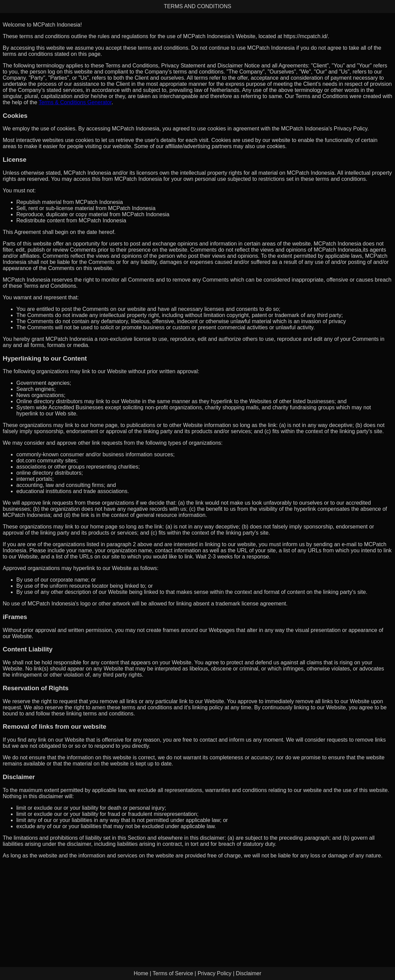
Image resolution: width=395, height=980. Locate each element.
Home (141, 973)
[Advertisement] (197, 912)
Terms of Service (173, 973)
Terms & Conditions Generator (75, 102)
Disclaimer (249, 973)
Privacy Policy (215, 973)
